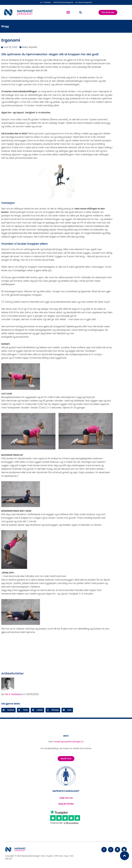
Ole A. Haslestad (13, 694)
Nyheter (33, 47)
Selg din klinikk (66, 804)
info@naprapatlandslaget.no (69, 742)
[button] (68, 12)
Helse (25, 47)
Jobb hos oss (66, 798)
